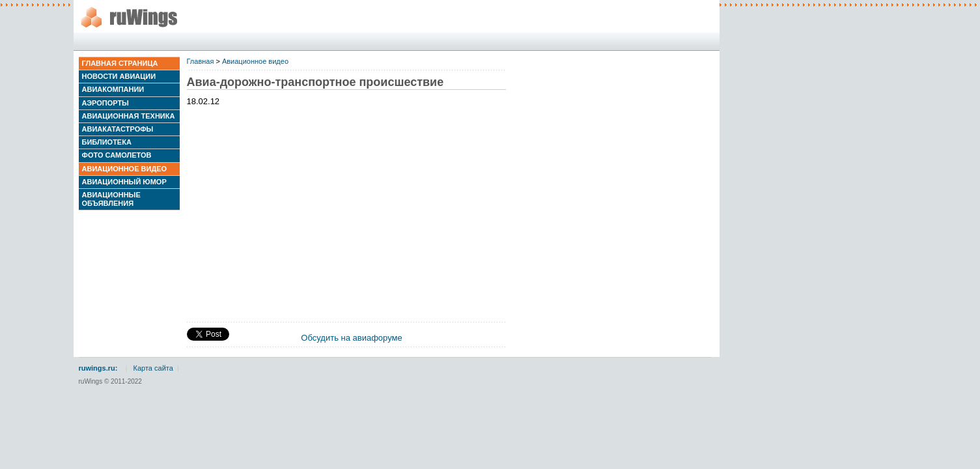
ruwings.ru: (98, 368)
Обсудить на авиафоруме (351, 338)
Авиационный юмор (124, 182)
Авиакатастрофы (118, 129)
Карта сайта (153, 368)
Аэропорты (105, 103)
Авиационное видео (125, 169)
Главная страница (120, 63)
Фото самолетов (117, 155)
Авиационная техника (129, 116)
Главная (201, 61)
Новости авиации (119, 76)
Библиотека (107, 142)
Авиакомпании (113, 89)
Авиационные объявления (111, 199)
